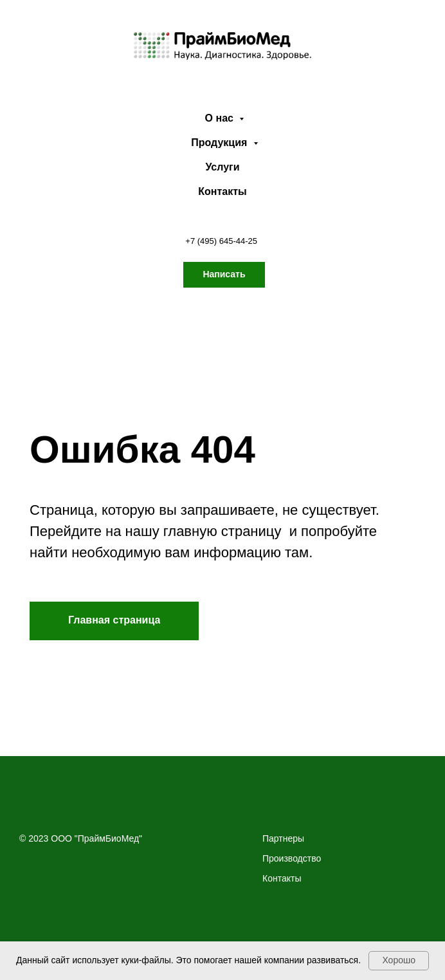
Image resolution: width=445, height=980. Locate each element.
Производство (292, 858)
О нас (221, 118)
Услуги (222, 167)
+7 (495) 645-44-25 (221, 241)
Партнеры (283, 838)
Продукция (221, 143)
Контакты (222, 191)
